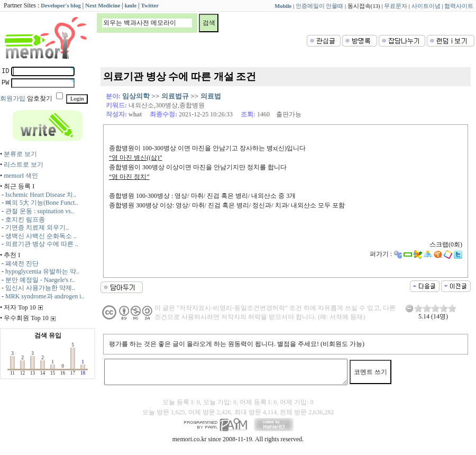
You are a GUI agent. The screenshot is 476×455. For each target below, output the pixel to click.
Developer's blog (61, 6)
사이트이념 (426, 6)
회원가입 (13, 98)
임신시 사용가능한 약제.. (40, 288)
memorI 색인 (21, 176)
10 (452, 308)
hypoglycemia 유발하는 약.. (42, 271)
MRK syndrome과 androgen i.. (45, 296)
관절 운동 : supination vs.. (40, 211)
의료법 (211, 96)
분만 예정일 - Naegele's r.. (40, 280)
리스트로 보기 (24, 165)
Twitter (150, 6)
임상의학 (136, 96)
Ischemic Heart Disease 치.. (41, 195)
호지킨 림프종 (25, 220)
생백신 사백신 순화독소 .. (41, 236)
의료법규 (175, 96)
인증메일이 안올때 (320, 6)
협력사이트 (459, 6)
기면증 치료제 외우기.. (37, 228)
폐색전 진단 (22, 263)
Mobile (283, 6)
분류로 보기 (20, 154)
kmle (131, 6)
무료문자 (396, 6)
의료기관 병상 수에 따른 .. (42, 244)
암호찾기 (40, 98)
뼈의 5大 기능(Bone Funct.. (42, 203)
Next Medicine (103, 6)
